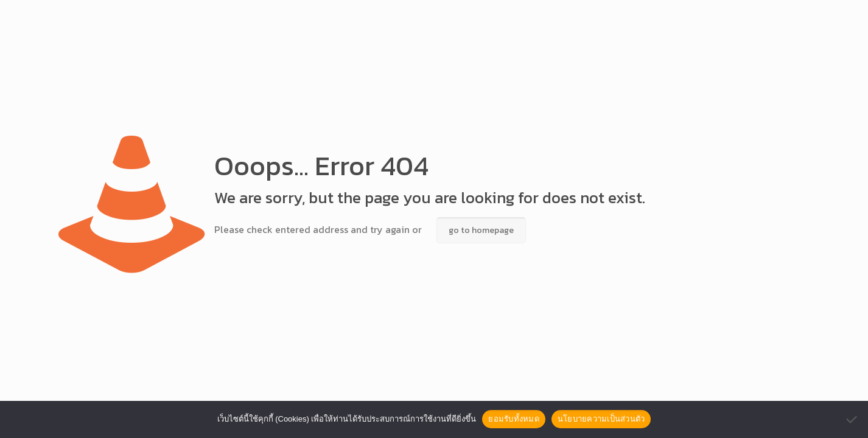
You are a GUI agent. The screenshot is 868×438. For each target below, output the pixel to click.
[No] (853, 419)
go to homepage (481, 230)
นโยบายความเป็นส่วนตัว (601, 419)
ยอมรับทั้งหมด (514, 419)
